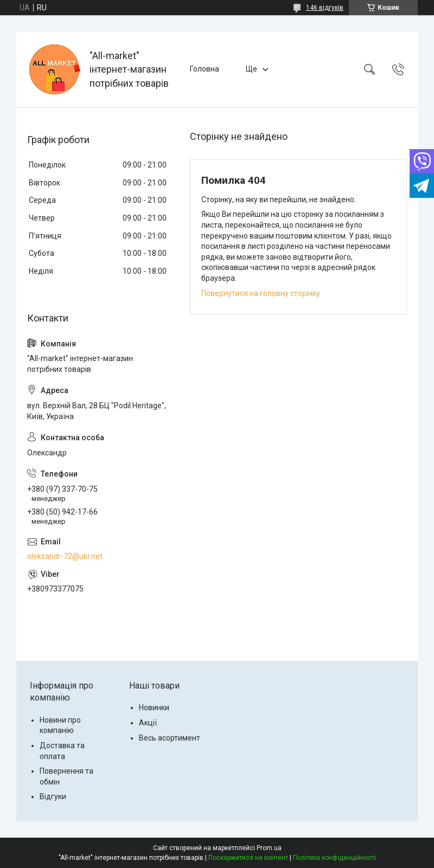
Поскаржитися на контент (248, 858)
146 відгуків (325, 8)
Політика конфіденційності (334, 858)
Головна (205, 69)
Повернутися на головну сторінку (261, 293)
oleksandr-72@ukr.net (65, 556)
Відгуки (53, 796)
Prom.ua (269, 848)
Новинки (154, 708)
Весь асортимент (170, 738)
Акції (148, 723)
